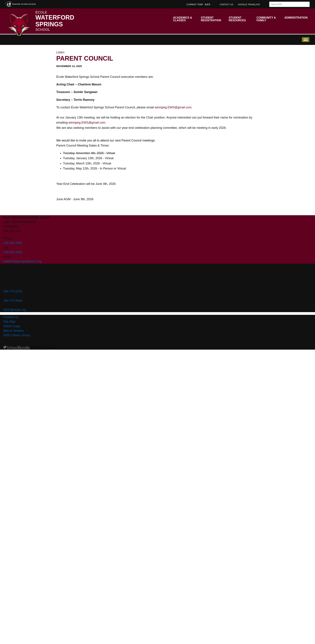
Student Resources (237, 19)
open (306, 40)
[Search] (286, 4)
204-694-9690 (13, 243)
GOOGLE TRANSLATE (249, 5)
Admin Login (12, 326)
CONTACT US (226, 5)
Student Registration (211, 19)
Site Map (9, 322)
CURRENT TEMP (198, 5)
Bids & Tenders (14, 331)
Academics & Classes (183, 19)
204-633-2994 (13, 252)
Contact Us (11, 317)
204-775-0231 (13, 291)
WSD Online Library (17, 335)
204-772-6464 (13, 301)
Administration (296, 18)
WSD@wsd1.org (15, 310)
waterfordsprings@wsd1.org (22, 261)
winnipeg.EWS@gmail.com (173, 107)
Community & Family (266, 19)
